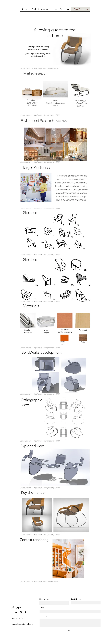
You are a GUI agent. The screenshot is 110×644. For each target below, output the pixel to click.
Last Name (76, 599)
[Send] (70, 631)
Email (42, 608)
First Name (44, 599)
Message (43, 616)
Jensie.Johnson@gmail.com (21, 624)
